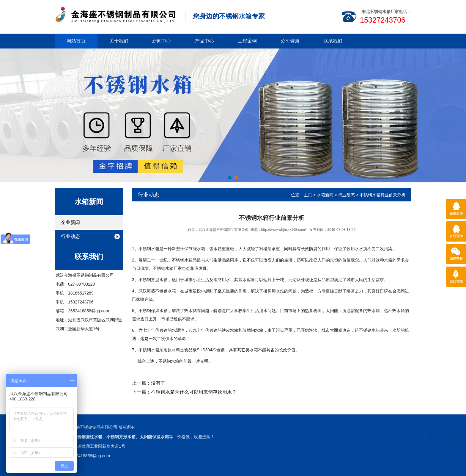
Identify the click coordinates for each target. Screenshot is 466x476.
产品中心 (204, 41)
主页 (308, 195)
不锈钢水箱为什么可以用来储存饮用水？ (194, 392)
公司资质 (290, 41)
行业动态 (70, 236)
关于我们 (119, 41)
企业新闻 (70, 222)
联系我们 (333, 41)
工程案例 (247, 41)
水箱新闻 (325, 195)
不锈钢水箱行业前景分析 (382, 195)
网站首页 (76, 41)
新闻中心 (162, 41)
